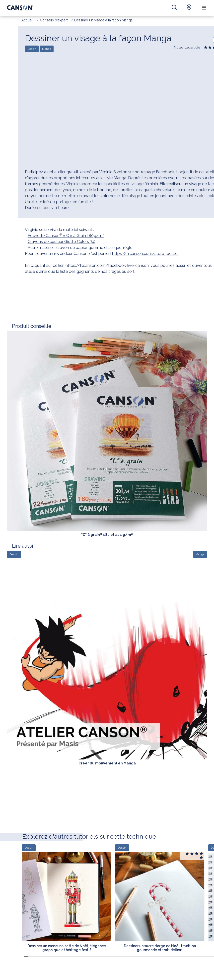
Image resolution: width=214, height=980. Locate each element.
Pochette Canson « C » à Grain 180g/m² (66, 236)
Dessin (32, 49)
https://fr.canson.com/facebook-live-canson (107, 265)
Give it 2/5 (210, 48)
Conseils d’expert (54, 20)
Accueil (27, 20)
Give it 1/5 (206, 48)
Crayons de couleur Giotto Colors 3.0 (62, 242)
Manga (47, 49)
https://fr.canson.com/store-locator (145, 254)
